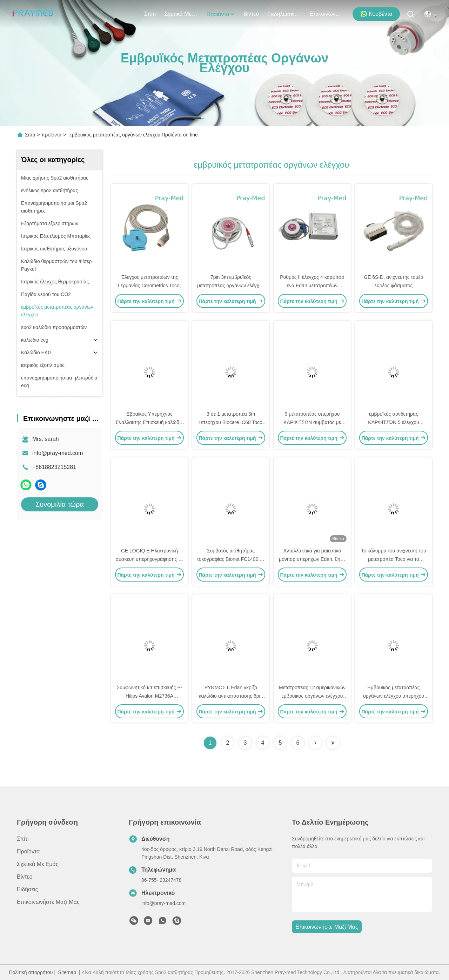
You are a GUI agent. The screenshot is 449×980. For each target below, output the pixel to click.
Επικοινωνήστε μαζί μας (326, 14)
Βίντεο (251, 14)
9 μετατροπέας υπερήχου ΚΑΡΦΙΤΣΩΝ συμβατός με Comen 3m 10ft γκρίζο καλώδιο (312, 422)
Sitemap (67, 972)
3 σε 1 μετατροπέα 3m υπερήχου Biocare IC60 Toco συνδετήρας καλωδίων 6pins (231, 422)
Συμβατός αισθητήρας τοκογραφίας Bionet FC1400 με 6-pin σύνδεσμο (231, 559)
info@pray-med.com (58, 453)
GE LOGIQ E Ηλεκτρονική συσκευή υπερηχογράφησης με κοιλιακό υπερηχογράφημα (150, 559)
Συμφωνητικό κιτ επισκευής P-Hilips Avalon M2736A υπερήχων (150, 696)
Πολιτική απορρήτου (31, 972)
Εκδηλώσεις (284, 14)
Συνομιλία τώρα (60, 504)
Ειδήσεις (27, 889)
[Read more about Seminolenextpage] (315, 743)
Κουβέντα (376, 14)
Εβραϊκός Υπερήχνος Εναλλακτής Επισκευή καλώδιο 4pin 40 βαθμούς (149, 422)
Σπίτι (150, 14)
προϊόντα (220, 14)
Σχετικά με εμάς (181, 14)
